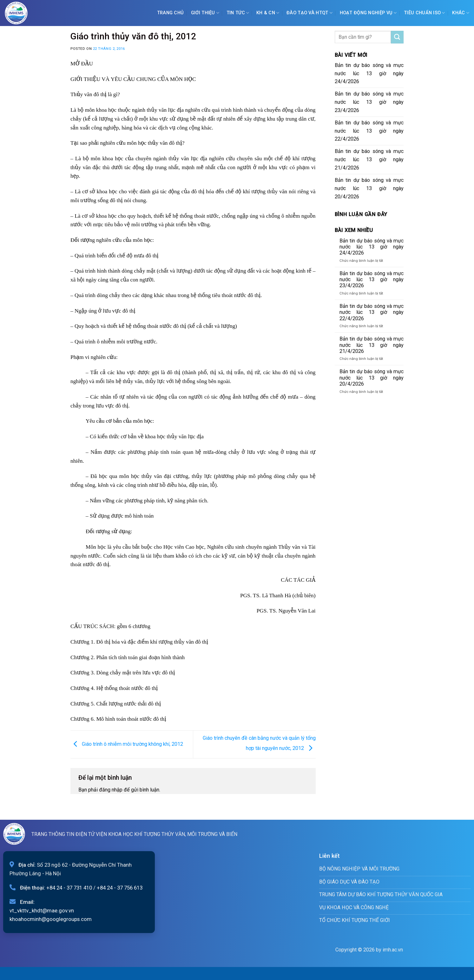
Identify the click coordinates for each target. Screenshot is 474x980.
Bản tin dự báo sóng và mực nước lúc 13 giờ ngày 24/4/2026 (369, 73)
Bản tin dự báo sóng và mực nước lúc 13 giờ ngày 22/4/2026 (369, 131)
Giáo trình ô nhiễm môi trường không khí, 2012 (127, 744)
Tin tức (238, 13)
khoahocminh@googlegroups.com (51, 919)
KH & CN (268, 13)
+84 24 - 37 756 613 (120, 888)
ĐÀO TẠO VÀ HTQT (309, 13)
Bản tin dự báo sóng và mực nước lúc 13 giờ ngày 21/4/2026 (369, 159)
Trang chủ (171, 13)
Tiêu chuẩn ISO (425, 13)
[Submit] (397, 37)
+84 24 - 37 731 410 (69, 888)
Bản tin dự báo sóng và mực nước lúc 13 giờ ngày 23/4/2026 (369, 102)
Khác (461, 13)
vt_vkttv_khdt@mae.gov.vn (42, 910)
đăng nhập (111, 790)
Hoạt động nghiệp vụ (368, 13)
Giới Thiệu (205, 13)
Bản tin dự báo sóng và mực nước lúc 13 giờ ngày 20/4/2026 (369, 188)
